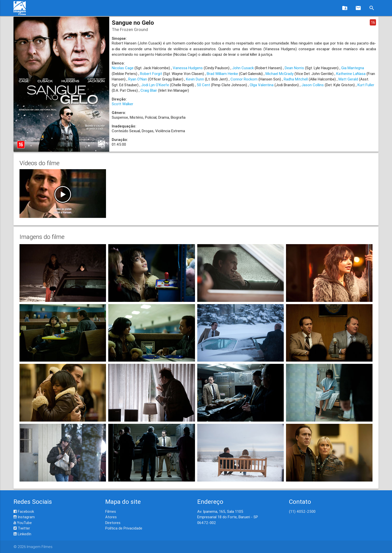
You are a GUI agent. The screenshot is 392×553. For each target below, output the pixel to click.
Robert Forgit (151, 74)
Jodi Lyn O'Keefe (155, 85)
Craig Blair (149, 90)
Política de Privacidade (124, 528)
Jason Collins (313, 85)
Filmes (111, 511)
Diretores (113, 523)
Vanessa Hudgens (188, 68)
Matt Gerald (348, 79)
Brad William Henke (222, 74)
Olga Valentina (262, 85)
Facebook (24, 511)
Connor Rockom (244, 79)
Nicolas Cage (123, 68)
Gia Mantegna (353, 68)
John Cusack (243, 68)
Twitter (22, 528)
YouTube (23, 523)
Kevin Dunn (195, 79)
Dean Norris (294, 68)
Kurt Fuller (366, 85)
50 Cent (203, 85)
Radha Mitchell (296, 79)
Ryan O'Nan (138, 79)
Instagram (24, 517)
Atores (111, 517)
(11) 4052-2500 (302, 511)
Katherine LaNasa (351, 74)
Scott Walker (122, 104)
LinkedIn (22, 534)
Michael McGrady (279, 74)
